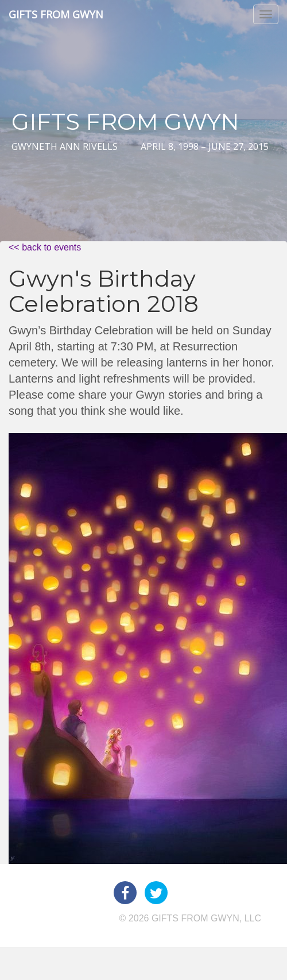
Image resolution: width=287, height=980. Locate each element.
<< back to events (45, 247)
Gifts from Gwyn (56, 14)
